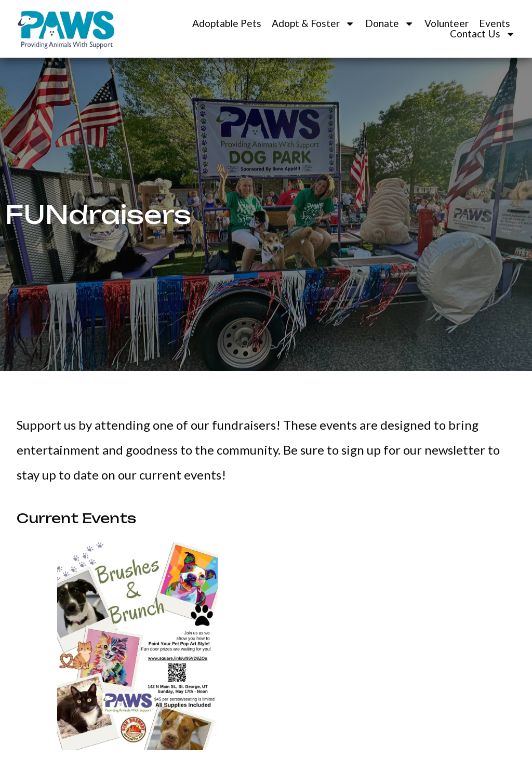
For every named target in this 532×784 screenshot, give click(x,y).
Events (495, 23)
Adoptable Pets (227, 23)
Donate (390, 23)
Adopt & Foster (313, 23)
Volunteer (447, 23)
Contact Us (483, 34)
